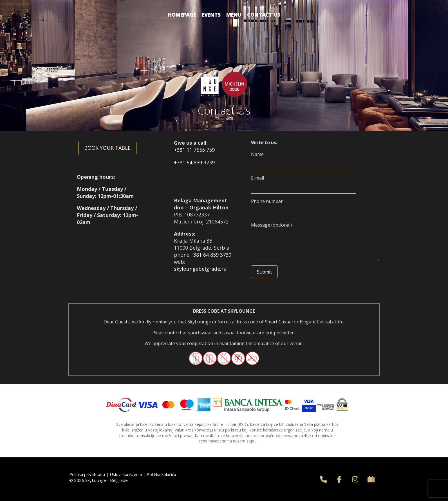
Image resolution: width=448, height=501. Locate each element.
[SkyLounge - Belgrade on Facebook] (339, 479)
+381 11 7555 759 (194, 150)
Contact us (264, 15)
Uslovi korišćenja (126, 474)
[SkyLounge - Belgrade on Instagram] (355, 479)
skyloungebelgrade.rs (200, 269)
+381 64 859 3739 (194, 162)
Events (211, 15)
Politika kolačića (161, 474)
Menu (234, 15)
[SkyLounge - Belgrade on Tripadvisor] (371, 479)
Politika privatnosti (87, 474)
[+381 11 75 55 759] (324, 479)
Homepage (182, 15)
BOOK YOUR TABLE (107, 148)
